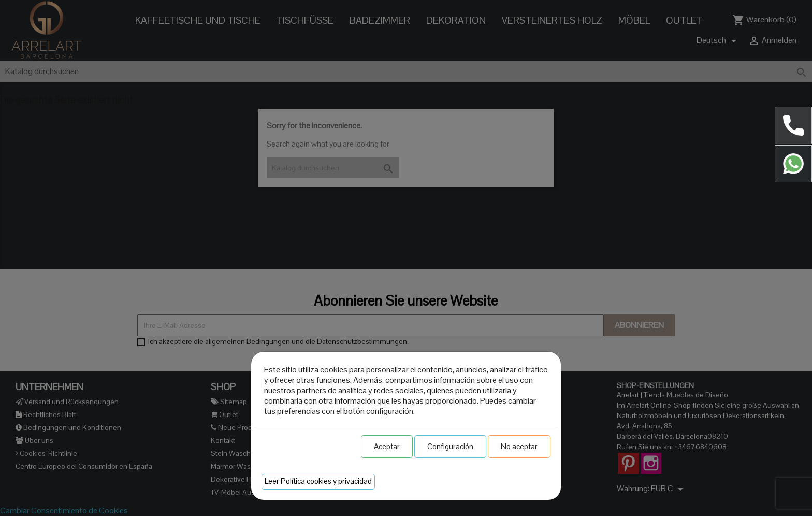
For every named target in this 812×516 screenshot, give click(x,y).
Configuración (450, 446)
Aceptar (387, 446)
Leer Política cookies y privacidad (318, 481)
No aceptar (519, 446)
